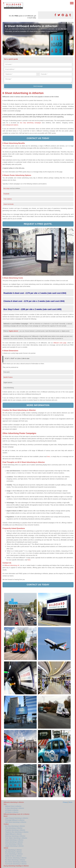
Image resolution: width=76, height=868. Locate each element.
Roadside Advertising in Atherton (15, 830)
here (29, 560)
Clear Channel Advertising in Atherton (17, 818)
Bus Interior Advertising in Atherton (16, 862)
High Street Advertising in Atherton (16, 822)
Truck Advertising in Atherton (14, 854)
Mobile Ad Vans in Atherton (13, 856)
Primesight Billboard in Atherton (15, 820)
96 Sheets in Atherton (12, 812)
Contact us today (38, 138)
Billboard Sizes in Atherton (13, 806)
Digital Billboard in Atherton (14, 834)
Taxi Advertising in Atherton (14, 850)
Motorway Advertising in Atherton (15, 836)
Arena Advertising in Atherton (14, 842)
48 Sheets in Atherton (12, 810)
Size (5, 804)
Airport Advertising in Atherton (14, 840)
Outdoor (6, 824)
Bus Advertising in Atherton (13, 852)
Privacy (65, 802)
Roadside (7, 194)
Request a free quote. (38, 224)
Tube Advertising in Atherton (14, 828)
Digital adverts (14, 331)
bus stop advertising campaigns (31, 123)
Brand (6, 816)
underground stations (12, 125)
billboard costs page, (60, 343)
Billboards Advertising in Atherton (14, 802)
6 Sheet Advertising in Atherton (15, 808)
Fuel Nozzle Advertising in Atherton (16, 864)
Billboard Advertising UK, (12, 565)
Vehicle (6, 848)
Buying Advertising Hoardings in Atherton (16, 866)
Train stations (8, 199)
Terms (70, 802)
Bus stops (7, 188)
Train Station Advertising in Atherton (16, 838)
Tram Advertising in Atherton (14, 844)
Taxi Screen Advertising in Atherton (16, 858)
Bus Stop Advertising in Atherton (15, 826)
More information (38, 405)
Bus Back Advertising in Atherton (15, 860)
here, (49, 457)
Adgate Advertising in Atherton (14, 846)
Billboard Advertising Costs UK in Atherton (17, 814)
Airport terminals (9, 204)
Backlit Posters (8, 377)
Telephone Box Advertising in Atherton (17, 832)
